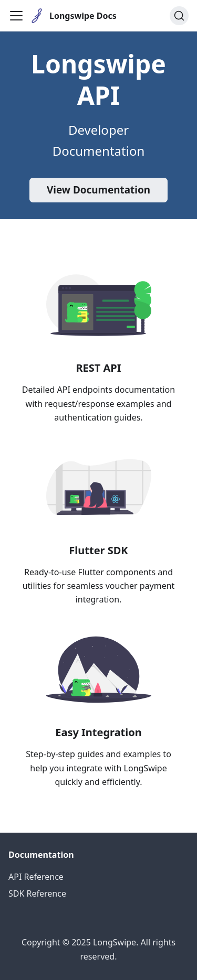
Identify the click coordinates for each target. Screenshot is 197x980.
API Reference (36, 877)
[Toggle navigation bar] (16, 16)
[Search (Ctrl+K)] (179, 16)
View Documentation (98, 190)
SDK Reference (37, 893)
